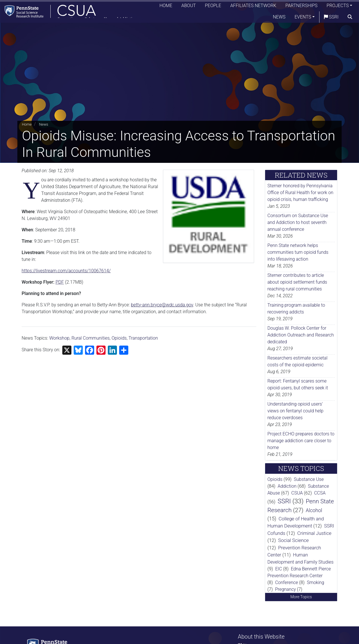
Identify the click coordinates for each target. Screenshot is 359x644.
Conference (286, 582)
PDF (60, 282)
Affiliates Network (253, 7)
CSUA (297, 493)
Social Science (294, 540)
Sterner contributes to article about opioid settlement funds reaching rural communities (297, 282)
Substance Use (309, 479)
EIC (279, 569)
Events (303, 18)
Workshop (59, 338)
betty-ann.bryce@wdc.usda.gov (162, 305)
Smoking (316, 582)
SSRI (331, 18)
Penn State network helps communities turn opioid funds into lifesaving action (298, 252)
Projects (338, 7)
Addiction (287, 486)
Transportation (143, 338)
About (189, 7)
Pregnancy (285, 589)
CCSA (320, 493)
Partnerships (301, 7)
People (213, 7)
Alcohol (314, 510)
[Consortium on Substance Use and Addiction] (73, 13)
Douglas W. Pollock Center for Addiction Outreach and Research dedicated (301, 335)
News (279, 18)
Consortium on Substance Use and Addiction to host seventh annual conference (298, 222)
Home (166, 7)
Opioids (119, 338)
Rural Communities (90, 338)
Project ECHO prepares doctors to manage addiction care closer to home (301, 441)
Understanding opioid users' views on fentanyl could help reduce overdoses (295, 411)
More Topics (301, 597)
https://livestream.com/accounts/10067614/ (66, 271)
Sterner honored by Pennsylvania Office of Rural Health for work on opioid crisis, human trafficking (300, 193)
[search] (350, 18)
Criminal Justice (314, 533)
